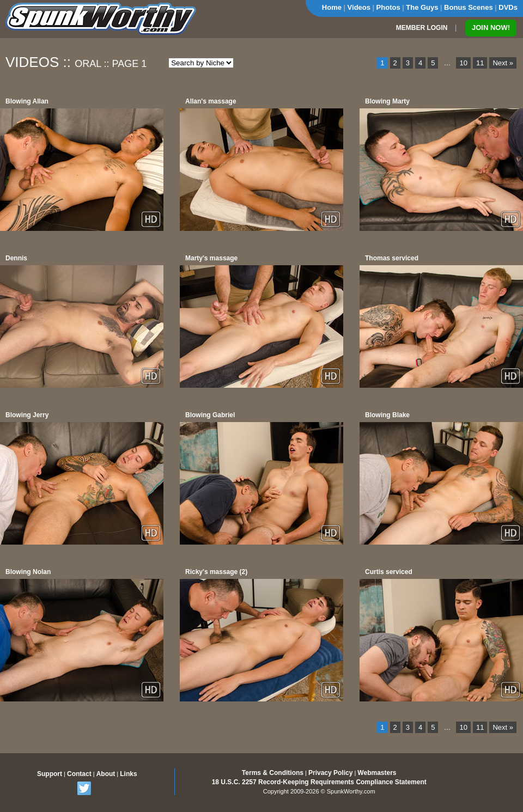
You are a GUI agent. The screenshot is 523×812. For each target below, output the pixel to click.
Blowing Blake (387, 415)
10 (463, 63)
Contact (79, 774)
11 (480, 63)
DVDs (508, 7)
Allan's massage (211, 101)
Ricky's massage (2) (216, 572)
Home (332, 7)
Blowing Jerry (27, 415)
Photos (388, 7)
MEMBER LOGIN (422, 28)
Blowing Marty (387, 101)
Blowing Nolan (28, 572)
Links (128, 774)
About (106, 774)
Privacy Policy (330, 773)
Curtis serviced (389, 572)
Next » (503, 63)
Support (50, 774)
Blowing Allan (27, 101)
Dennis (16, 258)
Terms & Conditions (273, 773)
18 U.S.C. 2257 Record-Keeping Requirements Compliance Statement (319, 782)
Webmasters (377, 773)
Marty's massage (211, 258)
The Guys (422, 7)
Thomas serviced (392, 258)
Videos (359, 7)
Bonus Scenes (469, 7)
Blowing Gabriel (210, 415)
